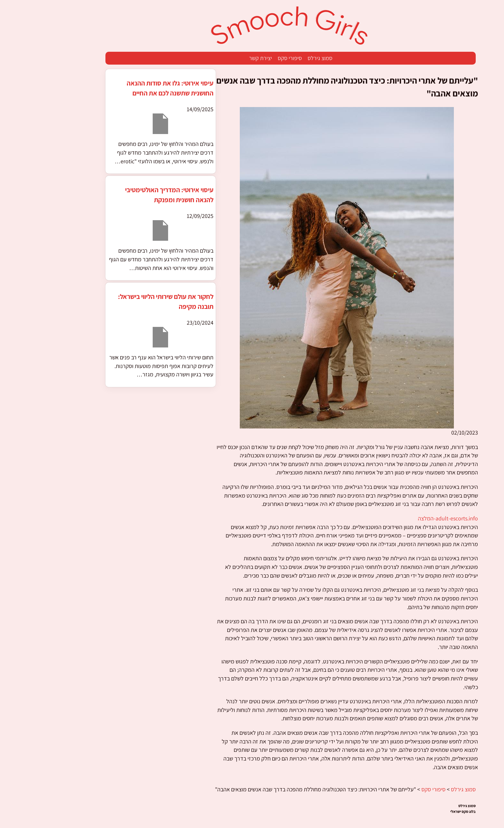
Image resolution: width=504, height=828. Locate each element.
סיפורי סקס (251, 58)
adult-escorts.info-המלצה (409, 518)
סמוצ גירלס (281, 58)
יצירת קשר (222, 58)
